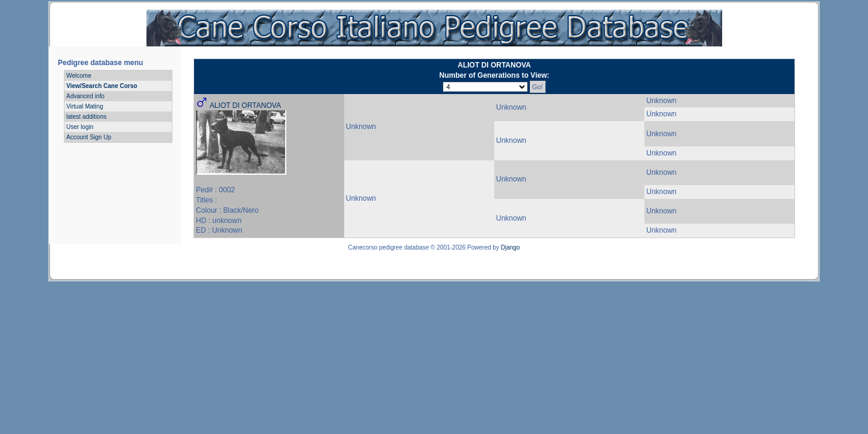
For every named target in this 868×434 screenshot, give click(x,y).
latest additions (86, 117)
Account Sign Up (89, 137)
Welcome (79, 76)
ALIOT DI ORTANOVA (245, 105)
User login (80, 127)
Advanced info (85, 96)
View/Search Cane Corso (102, 86)
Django (511, 247)
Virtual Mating (85, 106)
